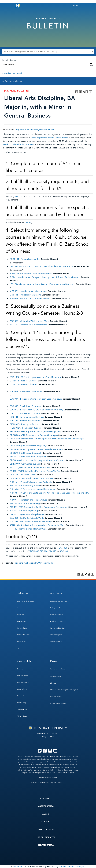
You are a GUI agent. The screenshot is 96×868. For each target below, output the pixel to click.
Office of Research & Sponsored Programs (64, 690)
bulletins (18, 867)
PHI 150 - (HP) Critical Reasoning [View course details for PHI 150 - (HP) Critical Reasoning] (25, 504)
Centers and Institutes (58, 669)
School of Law (22, 628)
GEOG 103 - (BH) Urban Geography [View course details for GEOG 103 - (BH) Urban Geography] (26, 453)
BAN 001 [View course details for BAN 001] (63, 548)
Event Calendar (22, 689)
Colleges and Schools (57, 608)
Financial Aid (22, 641)
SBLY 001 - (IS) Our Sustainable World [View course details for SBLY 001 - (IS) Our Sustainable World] (27, 518)
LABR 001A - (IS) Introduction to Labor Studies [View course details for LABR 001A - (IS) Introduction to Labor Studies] (31, 478)
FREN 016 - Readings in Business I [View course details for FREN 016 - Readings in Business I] (25, 424)
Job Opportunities (46, 837)
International (22, 621)
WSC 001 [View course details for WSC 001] (19, 196)
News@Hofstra (46, 845)
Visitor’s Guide (22, 716)
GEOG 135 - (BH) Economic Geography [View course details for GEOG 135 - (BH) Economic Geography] (28, 457)
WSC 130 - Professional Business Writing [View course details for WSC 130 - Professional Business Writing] (28, 325)
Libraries (53, 683)
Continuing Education (58, 628)
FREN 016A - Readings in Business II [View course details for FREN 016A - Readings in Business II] (26, 428)
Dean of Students (23, 682)
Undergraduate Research (59, 703)
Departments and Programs (59, 601)
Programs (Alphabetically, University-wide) (35, 130)
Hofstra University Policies (48, 778)
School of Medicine (24, 635)
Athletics (46, 822)
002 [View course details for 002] (30, 196)
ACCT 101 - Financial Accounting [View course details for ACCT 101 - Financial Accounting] (25, 259)
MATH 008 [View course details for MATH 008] (34, 551)
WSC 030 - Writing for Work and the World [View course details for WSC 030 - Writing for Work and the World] (29, 321)
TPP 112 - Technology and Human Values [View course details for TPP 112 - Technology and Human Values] (28, 529)
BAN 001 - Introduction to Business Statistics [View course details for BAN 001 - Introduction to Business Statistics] (31, 298)
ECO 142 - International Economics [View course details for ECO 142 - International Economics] (26, 421)
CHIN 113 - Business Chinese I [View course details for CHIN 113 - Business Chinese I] (24, 381)
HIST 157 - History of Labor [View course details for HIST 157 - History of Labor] (22, 475)
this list (28, 223)
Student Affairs (22, 709)
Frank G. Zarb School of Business (18, 144)
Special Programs (56, 635)
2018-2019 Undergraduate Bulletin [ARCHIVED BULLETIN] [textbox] (30, 52)
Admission (23, 593)
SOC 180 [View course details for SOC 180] (64, 551)
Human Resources (23, 696)
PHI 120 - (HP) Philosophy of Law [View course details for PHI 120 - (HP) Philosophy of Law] (25, 486)
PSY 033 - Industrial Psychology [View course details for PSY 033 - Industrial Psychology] (24, 511)
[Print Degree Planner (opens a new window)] (77, 92)
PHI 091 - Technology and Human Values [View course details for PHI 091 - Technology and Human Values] (28, 500)
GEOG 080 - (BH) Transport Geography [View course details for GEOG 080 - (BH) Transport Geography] (28, 446)
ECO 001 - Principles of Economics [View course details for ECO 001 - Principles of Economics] (26, 392)
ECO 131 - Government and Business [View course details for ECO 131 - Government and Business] (27, 417)
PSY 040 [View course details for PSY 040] (52, 551)
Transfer (20, 608)
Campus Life (24, 661)
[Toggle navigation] (77, 6)
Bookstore (21, 669)
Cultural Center (22, 676)
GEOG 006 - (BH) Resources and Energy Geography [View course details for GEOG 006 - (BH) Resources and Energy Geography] (34, 435)
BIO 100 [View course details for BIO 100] (44, 551)
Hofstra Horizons (56, 676)
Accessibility (46, 798)
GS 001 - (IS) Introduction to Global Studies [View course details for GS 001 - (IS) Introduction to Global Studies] (30, 468)
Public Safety (22, 703)
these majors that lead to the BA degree (50, 138)
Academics (56, 593)
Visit (19, 648)
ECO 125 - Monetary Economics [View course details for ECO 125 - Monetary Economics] (25, 413)
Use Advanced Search (12, 73)
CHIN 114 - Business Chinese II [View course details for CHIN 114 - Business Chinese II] (24, 384)
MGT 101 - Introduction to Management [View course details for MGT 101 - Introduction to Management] (28, 291)
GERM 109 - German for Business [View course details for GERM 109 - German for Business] (25, 464)
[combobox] (48, 52)
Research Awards (56, 696)
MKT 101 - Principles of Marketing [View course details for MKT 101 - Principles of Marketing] (25, 295)
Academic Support (56, 621)
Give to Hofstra (46, 829)
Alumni (46, 814)
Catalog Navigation (14, 81)
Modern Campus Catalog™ (71, 867)
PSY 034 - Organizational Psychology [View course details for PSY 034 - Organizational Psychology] (27, 514)
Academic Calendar (57, 615)
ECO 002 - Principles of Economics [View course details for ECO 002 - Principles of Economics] (26, 406)
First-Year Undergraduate (26, 601)
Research (55, 661)
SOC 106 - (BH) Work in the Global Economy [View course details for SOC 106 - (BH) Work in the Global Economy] (30, 522)
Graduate (21, 615)
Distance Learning (56, 641)
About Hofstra (46, 806)
